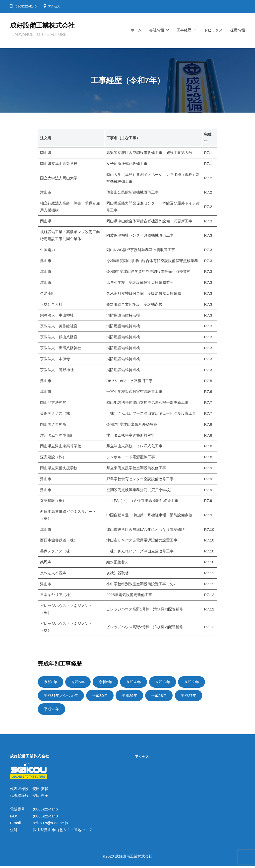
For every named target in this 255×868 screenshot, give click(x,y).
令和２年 (202, 682)
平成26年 (53, 710)
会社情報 (157, 30)
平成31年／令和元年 (63, 696)
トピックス (213, 30)
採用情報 (238, 30)
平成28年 (168, 696)
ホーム (136, 30)
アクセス (55, 6)
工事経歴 (184, 30)
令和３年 (171, 682)
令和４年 (140, 682)
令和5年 (110, 682)
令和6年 (80, 682)
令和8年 (51, 682)
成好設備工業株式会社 (42, 25)
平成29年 (137, 696)
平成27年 (200, 696)
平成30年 (105, 696)
